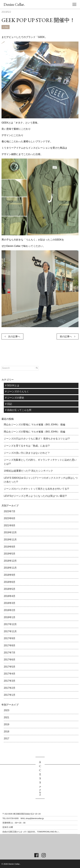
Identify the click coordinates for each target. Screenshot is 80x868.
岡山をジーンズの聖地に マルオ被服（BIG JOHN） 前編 (34, 432)
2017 (7, 739)
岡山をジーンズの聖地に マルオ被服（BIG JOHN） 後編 (34, 425)
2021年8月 (10, 525)
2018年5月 (10, 589)
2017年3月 (10, 681)
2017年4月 (10, 674)
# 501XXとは (12, 385)
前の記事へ (68, 336)
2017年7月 (10, 653)
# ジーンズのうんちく (17, 391)
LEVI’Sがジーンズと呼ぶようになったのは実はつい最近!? (35, 496)
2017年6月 (10, 660)
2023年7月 (10, 511)
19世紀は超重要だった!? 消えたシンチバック (28, 471)
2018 (7, 732)
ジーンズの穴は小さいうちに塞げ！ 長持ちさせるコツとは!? (37, 439)
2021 (7, 717)
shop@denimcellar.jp (35, 818)
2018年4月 (10, 596)
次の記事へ (12, 336)
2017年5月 (10, 667)
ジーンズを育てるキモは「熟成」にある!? (27, 446)
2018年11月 (10, 568)
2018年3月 (10, 603)
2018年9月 (10, 575)
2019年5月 (10, 554)
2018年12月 (10, 561)
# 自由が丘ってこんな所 (18, 410)
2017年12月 (10, 624)
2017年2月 (10, 688)
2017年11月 (10, 631)
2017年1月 (10, 695)
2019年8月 (10, 547)
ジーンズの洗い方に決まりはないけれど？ (27, 453)
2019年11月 (10, 540)
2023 (7, 710)
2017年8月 (10, 645)
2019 (7, 724)
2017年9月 (10, 638)
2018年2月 (10, 610)
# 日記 (6, 27)
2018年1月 (10, 617)
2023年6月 (10, 518)
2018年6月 (10, 582)
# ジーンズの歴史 (15, 398)
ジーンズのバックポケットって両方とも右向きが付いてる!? (36, 489)
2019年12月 (10, 532)
